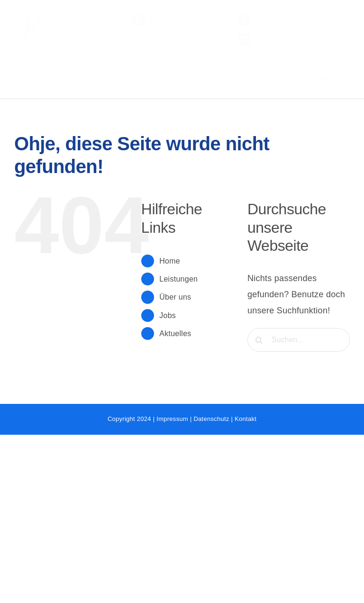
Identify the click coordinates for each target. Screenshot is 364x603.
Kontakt (246, 419)
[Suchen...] (299, 340)
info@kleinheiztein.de (311, 52)
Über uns (175, 297)
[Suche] (259, 340)
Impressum (172, 419)
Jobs (168, 315)
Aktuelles (175, 333)
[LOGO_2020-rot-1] (51, 14)
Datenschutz (211, 419)
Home (170, 261)
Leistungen (178, 279)
